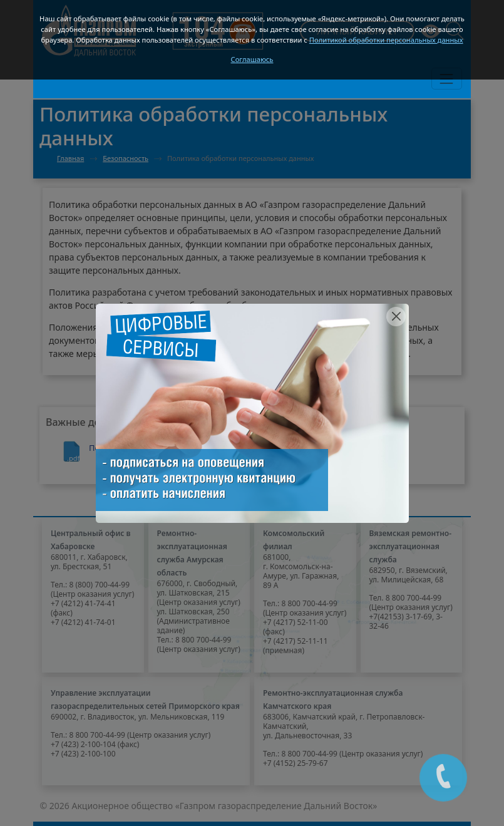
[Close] (396, 317)
